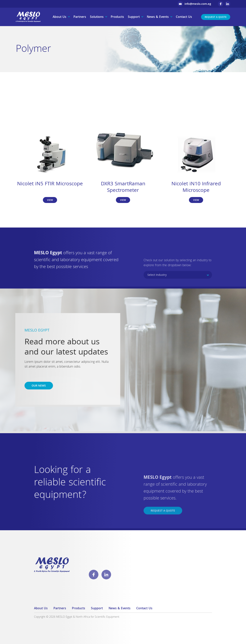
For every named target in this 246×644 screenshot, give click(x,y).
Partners (80, 17)
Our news (32, 386)
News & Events (158, 17)
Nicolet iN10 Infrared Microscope (196, 188)
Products (117, 17)
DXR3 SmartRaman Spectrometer (123, 188)
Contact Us (184, 17)
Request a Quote (216, 17)
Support (134, 17)
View (50, 200)
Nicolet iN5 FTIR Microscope (50, 184)
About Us (59, 17)
